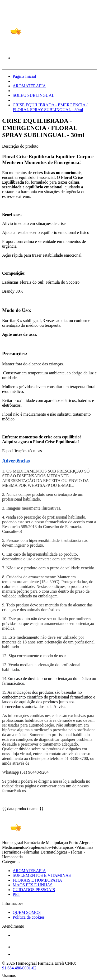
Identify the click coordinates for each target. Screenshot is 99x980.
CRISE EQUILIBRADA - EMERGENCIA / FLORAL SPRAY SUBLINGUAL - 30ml (50, 107)
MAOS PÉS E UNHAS (33, 885)
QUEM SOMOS (27, 912)
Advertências (16, 461)
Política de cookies (29, 917)
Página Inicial (24, 76)
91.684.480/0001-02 (19, 968)
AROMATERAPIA (29, 86)
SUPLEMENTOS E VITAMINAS (42, 875)
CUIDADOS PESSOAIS (34, 890)
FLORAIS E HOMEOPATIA (37, 880)
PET (16, 894)
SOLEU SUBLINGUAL (34, 95)
